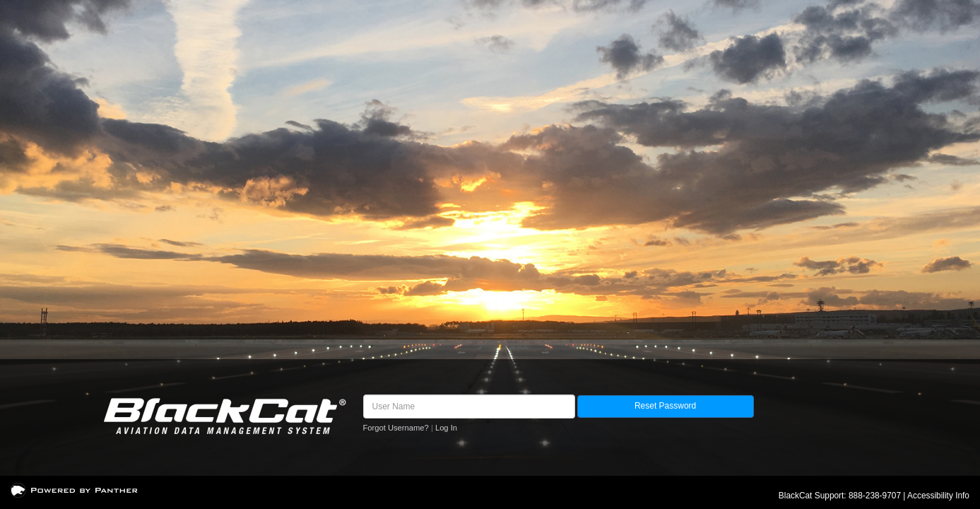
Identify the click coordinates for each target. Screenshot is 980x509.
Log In (446, 428)
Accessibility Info (938, 496)
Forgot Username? (396, 428)
